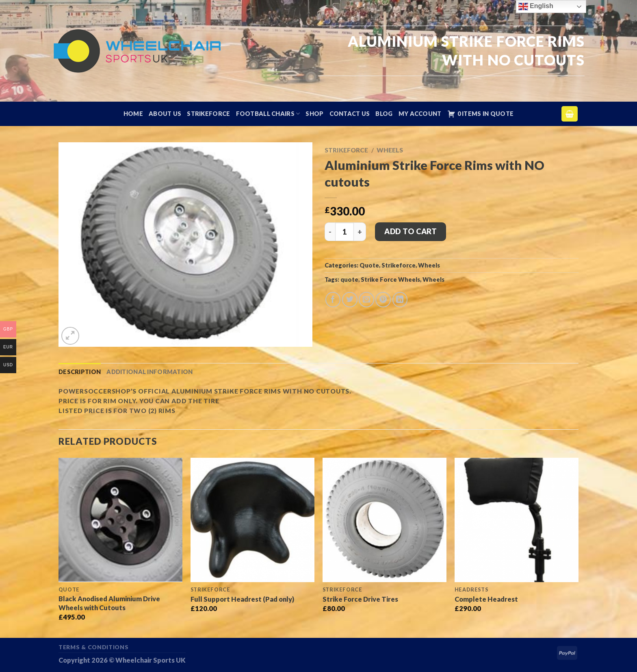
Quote (369, 265)
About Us (165, 114)
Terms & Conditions (94, 647)
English (536, 7)
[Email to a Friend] (366, 300)
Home (133, 114)
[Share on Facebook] (333, 300)
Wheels (390, 150)
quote (349, 279)
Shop (314, 114)
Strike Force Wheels (390, 279)
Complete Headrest (486, 599)
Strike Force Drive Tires (360, 599)
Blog (384, 114)
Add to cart (411, 231)
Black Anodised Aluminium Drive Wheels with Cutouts (109, 603)
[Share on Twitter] (350, 300)
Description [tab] (80, 372)
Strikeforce (208, 114)
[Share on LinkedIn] (400, 300)
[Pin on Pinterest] (383, 300)
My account (420, 114)
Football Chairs (268, 114)
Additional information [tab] (149, 372)
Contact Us (350, 114)
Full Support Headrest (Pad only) (242, 599)
